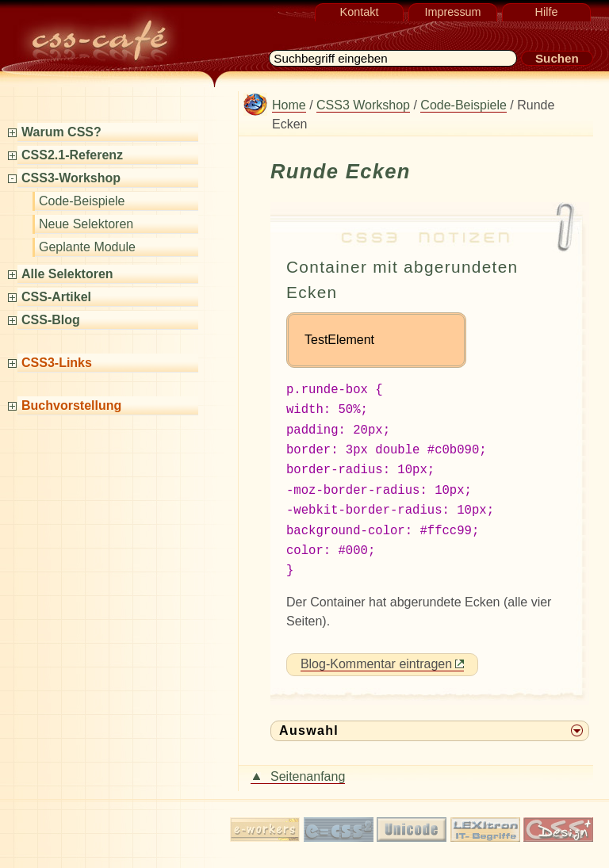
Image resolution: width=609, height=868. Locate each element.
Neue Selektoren (86, 224)
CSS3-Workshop (76, 178)
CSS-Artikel (61, 297)
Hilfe (547, 12)
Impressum (452, 12)
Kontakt (360, 12)
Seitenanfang (308, 765)
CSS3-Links (62, 363)
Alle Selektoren (73, 274)
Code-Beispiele (82, 201)
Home (289, 105)
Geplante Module (87, 247)
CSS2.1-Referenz (77, 155)
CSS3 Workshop (363, 105)
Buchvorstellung (77, 405)
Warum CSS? (67, 132)
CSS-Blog (56, 320)
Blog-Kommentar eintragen (376, 653)
